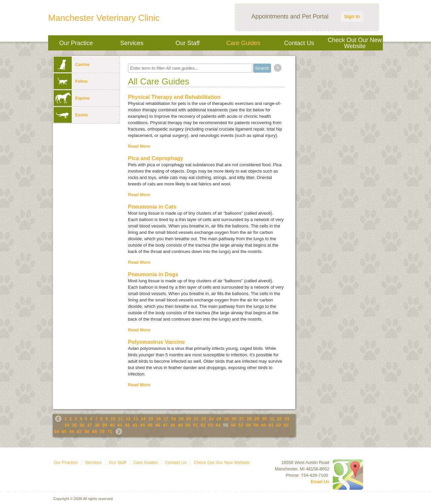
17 (166, 419)
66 (72, 431)
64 (57, 431)
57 (241, 425)
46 (158, 425)
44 (142, 425)
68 (87, 431)
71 (109, 431)
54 (218, 425)
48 (173, 425)
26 (234, 419)
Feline (71, 81)
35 (74, 425)
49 (180, 425)
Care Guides (243, 43)
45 (150, 425)
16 (158, 419)
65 (64, 431)
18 (173, 419)
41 (120, 425)
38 (97, 425)
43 (135, 425)
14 (143, 419)
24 (219, 419)
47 (165, 425)
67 (79, 431)
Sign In (352, 16)
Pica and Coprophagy (156, 158)
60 (263, 425)
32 (279, 419)
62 (278, 425)
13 (136, 419)
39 (104, 425)
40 (112, 425)
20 (189, 419)
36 (82, 425)
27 (241, 419)
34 (67, 425)
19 (181, 419)
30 (264, 419)
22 (204, 419)
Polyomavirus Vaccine (156, 342)
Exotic (71, 115)
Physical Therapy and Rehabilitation (174, 97)
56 (233, 425)
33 (287, 419)
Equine (72, 98)
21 (196, 419)
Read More (139, 146)
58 (248, 425)
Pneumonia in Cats (152, 207)
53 (210, 425)
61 (271, 425)
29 (257, 419)
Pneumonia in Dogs (153, 274)
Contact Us (299, 43)
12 (128, 419)
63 (286, 425)
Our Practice (76, 43)
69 (94, 431)
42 (127, 425)
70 (102, 431)
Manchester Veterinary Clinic (104, 18)
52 (203, 425)
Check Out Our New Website (355, 43)
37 (89, 425)
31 (272, 419)
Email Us (320, 482)
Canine (72, 64)
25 (226, 419)
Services (132, 43)
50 (188, 425)
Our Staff (188, 43)
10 (113, 419)
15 (151, 419)
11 (121, 419)
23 (211, 419)
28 (249, 419)
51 (195, 425)
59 (256, 425)
